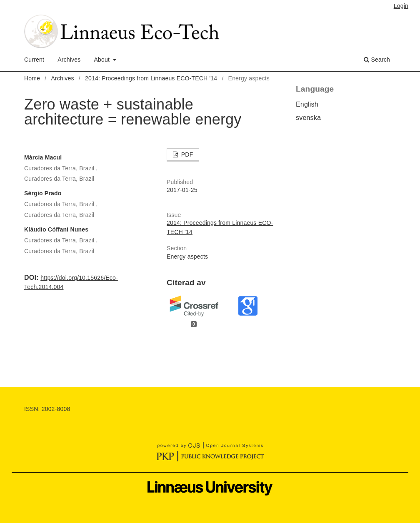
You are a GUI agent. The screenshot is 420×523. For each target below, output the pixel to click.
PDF (186, 154)
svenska (308, 118)
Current (34, 60)
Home (32, 78)
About (103, 60)
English (307, 104)
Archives (69, 60)
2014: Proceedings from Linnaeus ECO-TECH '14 (151, 78)
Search (377, 60)
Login (401, 6)
